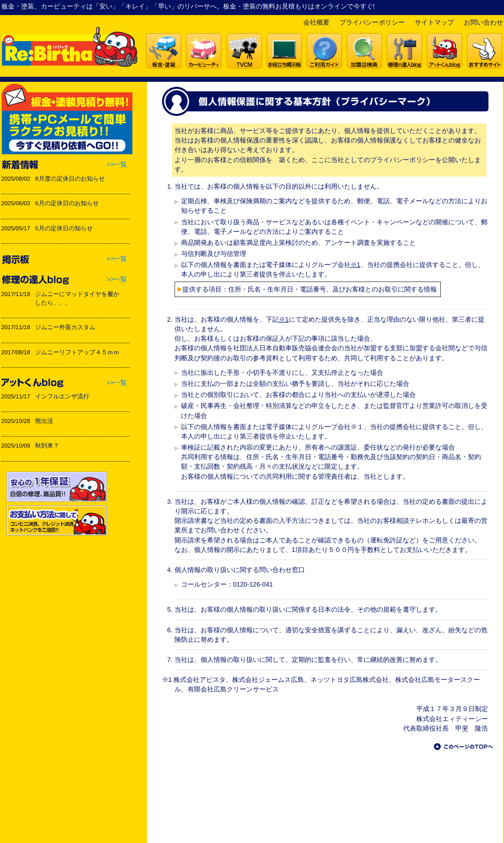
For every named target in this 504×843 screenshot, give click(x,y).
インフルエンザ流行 (62, 396)
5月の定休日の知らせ (64, 228)
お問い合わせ (483, 22)
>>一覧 (117, 164)
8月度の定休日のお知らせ (70, 179)
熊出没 (44, 421)
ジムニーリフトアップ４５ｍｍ (77, 352)
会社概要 (316, 22)
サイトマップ (434, 22)
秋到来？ (47, 446)
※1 (356, 265)
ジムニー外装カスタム (65, 327)
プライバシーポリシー (372, 22)
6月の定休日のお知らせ (67, 203)
